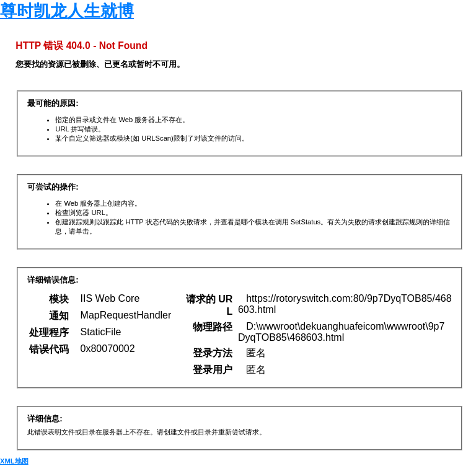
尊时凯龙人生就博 (67, 11)
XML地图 (14, 461)
